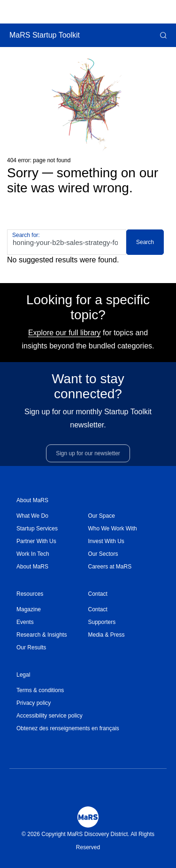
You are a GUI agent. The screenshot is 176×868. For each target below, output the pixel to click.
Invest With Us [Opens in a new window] (106, 541)
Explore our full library (65, 333)
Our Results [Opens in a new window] (31, 647)
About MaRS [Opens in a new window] (32, 567)
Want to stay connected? (88, 391)
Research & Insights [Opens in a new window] (42, 635)
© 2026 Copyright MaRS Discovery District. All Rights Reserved (88, 841)
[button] (162, 35)
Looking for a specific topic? (88, 307)
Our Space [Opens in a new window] (102, 516)
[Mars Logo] (88, 817)
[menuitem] (52, 516)
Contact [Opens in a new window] (98, 609)
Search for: (26, 235)
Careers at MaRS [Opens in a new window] (110, 567)
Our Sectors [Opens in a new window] (103, 554)
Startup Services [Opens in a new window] (37, 529)
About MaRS (32, 500)
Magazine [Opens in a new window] (29, 609)
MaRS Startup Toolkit (45, 35)
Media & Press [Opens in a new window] (107, 635)
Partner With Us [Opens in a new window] (36, 541)
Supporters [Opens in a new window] (102, 622)
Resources (30, 594)
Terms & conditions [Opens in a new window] (40, 690)
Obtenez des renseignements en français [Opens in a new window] (68, 728)
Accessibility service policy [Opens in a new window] (50, 716)
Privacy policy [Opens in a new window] (34, 703)
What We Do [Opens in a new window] (32, 516)
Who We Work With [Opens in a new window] (113, 529)
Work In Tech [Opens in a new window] (33, 554)
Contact (98, 594)
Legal (23, 675)
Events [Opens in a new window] (25, 622)
